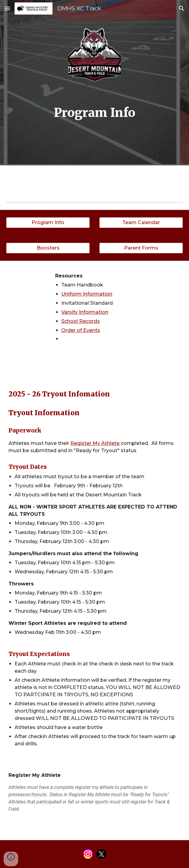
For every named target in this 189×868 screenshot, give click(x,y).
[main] (94, 113)
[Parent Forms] (141, 248)
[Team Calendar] (141, 222)
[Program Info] (48, 222)
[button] (7, 8)
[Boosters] (48, 248)
